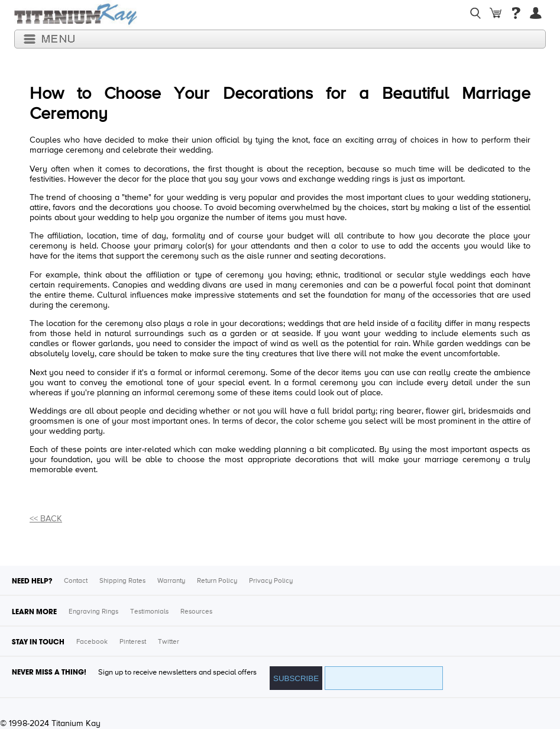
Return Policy (217, 581)
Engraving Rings (93, 612)
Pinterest (133, 642)
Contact (76, 581)
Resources (196, 612)
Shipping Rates (122, 581)
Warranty (171, 581)
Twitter (169, 642)
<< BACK (46, 519)
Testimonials (149, 612)
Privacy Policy (271, 581)
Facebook (92, 642)
